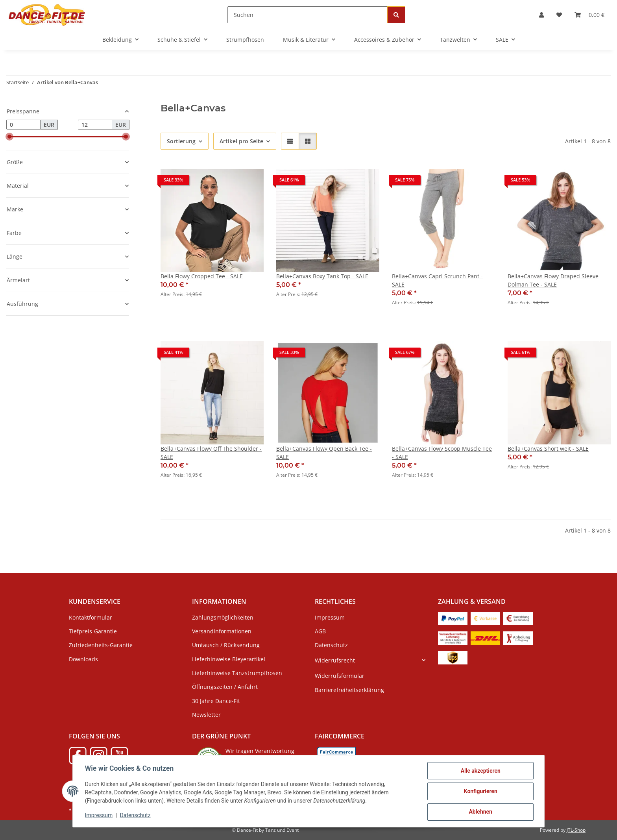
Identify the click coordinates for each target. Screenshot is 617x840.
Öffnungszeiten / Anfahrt (225, 687)
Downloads (83, 659)
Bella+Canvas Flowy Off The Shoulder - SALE (211, 453)
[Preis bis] (95, 125)
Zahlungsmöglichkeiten (223, 617)
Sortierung (181, 141)
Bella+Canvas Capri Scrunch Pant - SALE (437, 280)
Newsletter (206, 715)
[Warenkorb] (589, 15)
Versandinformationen (222, 631)
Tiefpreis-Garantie (93, 631)
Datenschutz (136, 816)
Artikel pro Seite (241, 141)
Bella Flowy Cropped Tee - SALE (202, 276)
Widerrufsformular (340, 676)
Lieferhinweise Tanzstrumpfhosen (237, 673)
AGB (320, 631)
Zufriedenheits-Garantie (101, 645)
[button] (541, 15)
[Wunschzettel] (559, 15)
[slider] (9, 137)
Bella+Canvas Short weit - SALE (548, 449)
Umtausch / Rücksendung (226, 645)
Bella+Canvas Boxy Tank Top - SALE (322, 276)
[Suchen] (308, 15)
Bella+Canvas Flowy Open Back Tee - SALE (324, 453)
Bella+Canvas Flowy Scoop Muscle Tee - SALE (442, 453)
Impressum (99, 816)
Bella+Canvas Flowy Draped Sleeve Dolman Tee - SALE (553, 280)
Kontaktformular (91, 617)
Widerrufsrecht (335, 660)
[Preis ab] (23, 125)
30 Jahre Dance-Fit (216, 701)
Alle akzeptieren (480, 771)
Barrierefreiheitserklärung (349, 690)
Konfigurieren (480, 792)
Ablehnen (480, 812)
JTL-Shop (576, 830)
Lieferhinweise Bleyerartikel (229, 659)
